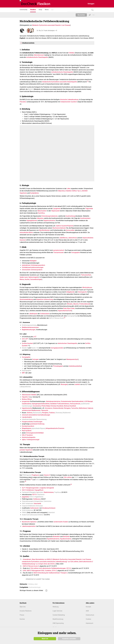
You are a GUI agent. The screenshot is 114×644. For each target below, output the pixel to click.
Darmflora (41, 213)
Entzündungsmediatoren (50, 216)
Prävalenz (23, 102)
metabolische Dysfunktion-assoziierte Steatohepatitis (60, 82)
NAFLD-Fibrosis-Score (56, 318)
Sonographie (75, 252)
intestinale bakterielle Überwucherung (34, 419)
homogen (35, 359)
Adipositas (61, 191)
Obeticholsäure (49, 492)
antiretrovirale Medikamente (31, 410)
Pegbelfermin (39, 497)
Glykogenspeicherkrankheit (41, 404)
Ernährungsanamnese (29, 325)
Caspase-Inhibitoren (28, 506)
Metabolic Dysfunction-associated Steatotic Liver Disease (51, 25)
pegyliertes (25, 497)
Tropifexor (58, 492)
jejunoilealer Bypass (38, 428)
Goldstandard (45, 314)
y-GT (35, 337)
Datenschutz (90, 615)
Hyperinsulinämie (49, 221)
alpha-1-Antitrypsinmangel (31, 440)
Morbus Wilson (27, 399)
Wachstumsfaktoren (59, 228)
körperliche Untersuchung (44, 299)
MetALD (31, 89)
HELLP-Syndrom (27, 435)
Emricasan (39, 506)
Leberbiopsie (33, 314)
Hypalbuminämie (66, 539)
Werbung (56, 607)
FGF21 (32, 497)
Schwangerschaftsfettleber (35, 433)
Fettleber (72, 53)
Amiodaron (49, 408)
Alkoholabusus (87, 287)
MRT (23, 373)
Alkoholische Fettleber (29, 395)
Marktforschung (58, 619)
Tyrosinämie (37, 406)
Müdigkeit (33, 261)
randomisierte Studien (61, 522)
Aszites (27, 279)
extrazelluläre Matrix (26, 232)
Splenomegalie (33, 277)
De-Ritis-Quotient (27, 343)
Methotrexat (83, 408)
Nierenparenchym (72, 359)
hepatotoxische (27, 408)
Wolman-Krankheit (70, 406)
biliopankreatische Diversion (55, 428)
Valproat (90, 408)
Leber (69, 189)
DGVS (76, 477)
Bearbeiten (81, 15)
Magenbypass (27, 428)
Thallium (52, 413)
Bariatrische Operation (29, 522)
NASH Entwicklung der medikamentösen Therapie (50, 573)
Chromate (59, 413)
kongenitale (26, 401)
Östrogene (67, 408)
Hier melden (46, 579)
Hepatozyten (55, 211)
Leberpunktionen (25, 387)
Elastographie (72, 316)
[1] (88, 81)
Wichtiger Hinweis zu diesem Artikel (31, 590)
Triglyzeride (89, 209)
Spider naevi (24, 277)
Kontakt (88, 607)
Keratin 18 (34, 348)
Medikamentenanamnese (30, 327)
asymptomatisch (59, 250)
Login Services (57, 611)
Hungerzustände (27, 422)
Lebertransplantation (29, 526)
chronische (63, 100)
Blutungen (64, 384)
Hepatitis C (26, 397)
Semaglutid (50, 488)
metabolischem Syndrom (69, 102)
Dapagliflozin (39, 490)
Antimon (30, 413)
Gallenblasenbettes (75, 366)
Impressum (90, 623)
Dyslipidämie (34, 193)
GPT (27, 339)
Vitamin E (47, 475)
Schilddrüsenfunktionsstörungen (33, 267)
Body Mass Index (69, 308)
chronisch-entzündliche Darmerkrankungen (36, 415)
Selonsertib (37, 504)
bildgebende (70, 292)
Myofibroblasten (44, 230)
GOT (23, 339)
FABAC (24, 512)
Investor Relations (26, 611)
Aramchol (51, 512)
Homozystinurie (75, 404)
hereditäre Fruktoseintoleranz (60, 404)
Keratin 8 (25, 348)
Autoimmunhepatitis (29, 437)
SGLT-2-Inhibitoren (28, 490)
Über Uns (23, 607)
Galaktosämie (26, 404)
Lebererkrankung (73, 100)
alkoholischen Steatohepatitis (67, 343)
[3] (31, 479)
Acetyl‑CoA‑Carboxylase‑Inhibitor (33, 515)
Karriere (22, 619)
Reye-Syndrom (27, 431)
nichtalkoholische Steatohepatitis (37, 57)
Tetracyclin (45, 410)
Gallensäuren (34, 508)
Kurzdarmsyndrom (28, 426)
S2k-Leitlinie (68, 477)
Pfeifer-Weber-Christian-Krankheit (52, 406)
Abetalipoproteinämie (53, 401)
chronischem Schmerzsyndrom (32, 270)
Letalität (77, 384)
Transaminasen (58, 252)
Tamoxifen (75, 408)
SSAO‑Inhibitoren (28, 510)
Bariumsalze (37, 413)
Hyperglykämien (32, 221)
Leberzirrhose (72, 238)
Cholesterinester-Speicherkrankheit (72, 401)
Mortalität (66, 537)
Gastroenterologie (35, 587)
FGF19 (34, 495)
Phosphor (45, 413)
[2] (65, 318)
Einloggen (91, 4)
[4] (25, 481)
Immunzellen (70, 230)
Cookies (88, 619)
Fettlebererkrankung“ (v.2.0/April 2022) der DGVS (38, 564)
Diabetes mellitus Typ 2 (73, 191)
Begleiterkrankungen (29, 330)
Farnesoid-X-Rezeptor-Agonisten (32, 492)
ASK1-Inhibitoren (27, 504)
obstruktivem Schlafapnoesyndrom (33, 265)
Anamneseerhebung (26, 299)
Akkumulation (42, 211)
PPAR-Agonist (27, 475)
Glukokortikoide (58, 408)
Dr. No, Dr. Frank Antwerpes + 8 (47, 31)
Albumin (76, 304)
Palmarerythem (86, 275)
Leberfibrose (63, 238)
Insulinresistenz (85, 218)
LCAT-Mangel (88, 401)
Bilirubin (70, 304)
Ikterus (22, 279)
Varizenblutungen (36, 279)
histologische (82, 292)
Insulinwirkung (70, 216)
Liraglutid (42, 488)
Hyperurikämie (63, 311)
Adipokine (40, 218)
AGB (87, 611)
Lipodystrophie (27, 417)
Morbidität (56, 537)
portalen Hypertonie (26, 450)
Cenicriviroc (48, 501)
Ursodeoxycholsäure (49, 508)
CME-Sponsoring (58, 623)
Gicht (70, 311)
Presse (22, 615)
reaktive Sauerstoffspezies (65, 226)
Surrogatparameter (57, 348)
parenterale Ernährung (37, 424)
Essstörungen (38, 422)
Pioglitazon (35, 475)
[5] (71, 484)
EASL (38, 480)
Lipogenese (57, 209)
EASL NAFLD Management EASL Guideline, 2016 (39, 571)
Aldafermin (41, 495)
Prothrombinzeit (85, 304)
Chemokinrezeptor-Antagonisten (32, 501)
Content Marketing (59, 615)
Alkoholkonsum (39, 55)
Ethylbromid (66, 413)
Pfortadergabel (58, 366)
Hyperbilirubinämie (53, 539)
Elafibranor (37, 499)
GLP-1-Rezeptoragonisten (30, 488)
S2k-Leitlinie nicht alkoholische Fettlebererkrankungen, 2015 (50, 568)
